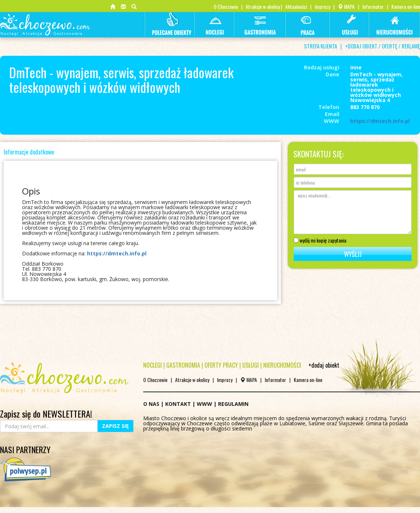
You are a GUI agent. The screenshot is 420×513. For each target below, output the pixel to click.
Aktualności (296, 6)
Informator (373, 6)
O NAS (151, 404)
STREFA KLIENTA (321, 46)
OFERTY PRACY (221, 365)
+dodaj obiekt (324, 365)
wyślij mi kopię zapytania (320, 240)
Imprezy (322, 6)
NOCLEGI (153, 365)
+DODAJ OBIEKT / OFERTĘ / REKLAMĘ (383, 46)
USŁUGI (251, 365)
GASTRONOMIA (183, 365)
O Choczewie (226, 6)
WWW (204, 404)
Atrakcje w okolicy (263, 6)
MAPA (346, 6)
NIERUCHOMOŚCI (282, 365)
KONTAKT (178, 404)
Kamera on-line (406, 6)
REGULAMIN (233, 404)
